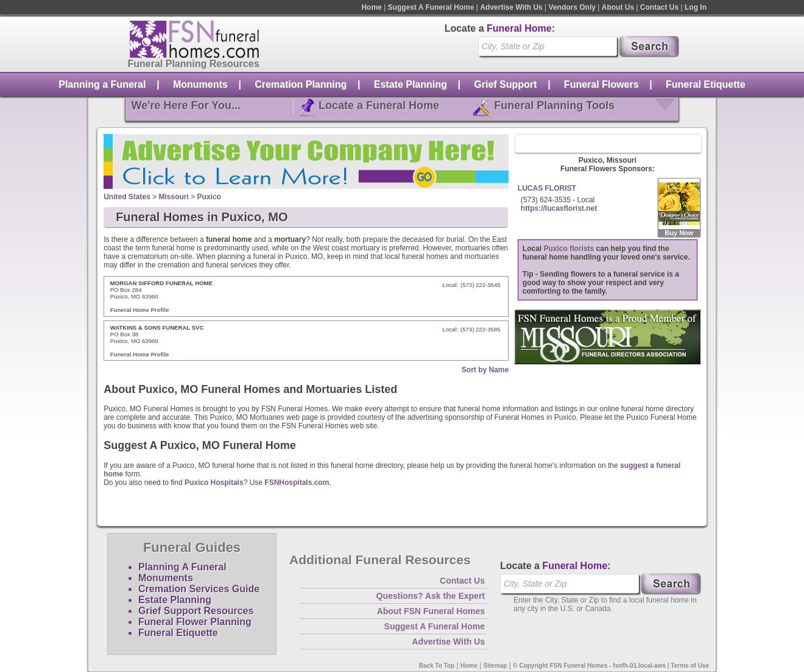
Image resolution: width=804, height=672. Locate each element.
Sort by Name (485, 370)
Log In (696, 7)
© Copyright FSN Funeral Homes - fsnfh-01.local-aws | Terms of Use (611, 666)
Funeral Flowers (601, 84)
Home (371, 7)
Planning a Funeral (102, 84)
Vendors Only (572, 7)
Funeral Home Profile (140, 310)
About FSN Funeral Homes (431, 611)
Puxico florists (569, 249)
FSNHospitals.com (297, 483)
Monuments (200, 84)
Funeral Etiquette (706, 84)
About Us (618, 7)
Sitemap (495, 666)
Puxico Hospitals (214, 483)
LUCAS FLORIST (547, 188)
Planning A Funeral (182, 567)
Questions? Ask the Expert (431, 596)
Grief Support (505, 84)
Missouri (174, 197)
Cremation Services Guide (199, 589)
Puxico (209, 197)
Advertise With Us (511, 7)
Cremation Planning (301, 84)
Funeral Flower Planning (195, 622)
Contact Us (659, 7)
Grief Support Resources (196, 611)
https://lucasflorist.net (559, 208)
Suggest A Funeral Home (431, 7)
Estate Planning (411, 84)
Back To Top (437, 666)
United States (127, 197)
